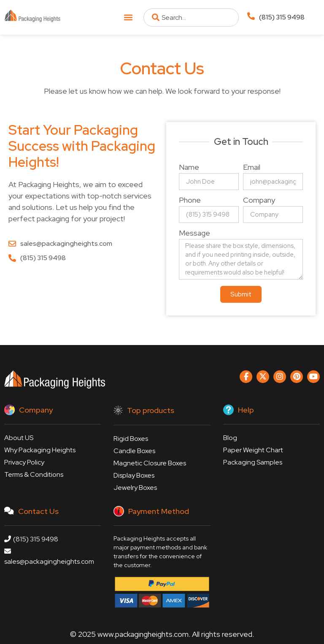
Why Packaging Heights (40, 450)
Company (259, 201)
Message (194, 234)
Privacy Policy (24, 462)
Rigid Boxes (131, 439)
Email (252, 168)
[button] (128, 18)
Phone (190, 201)
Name (189, 168)
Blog (230, 438)
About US (19, 438)
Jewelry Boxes (135, 488)
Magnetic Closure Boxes (150, 463)
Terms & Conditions (34, 474)
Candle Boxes (134, 451)
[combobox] (191, 18)
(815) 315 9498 (282, 17)
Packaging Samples (253, 462)
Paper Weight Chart (253, 450)
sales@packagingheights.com (49, 557)
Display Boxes (134, 475)
